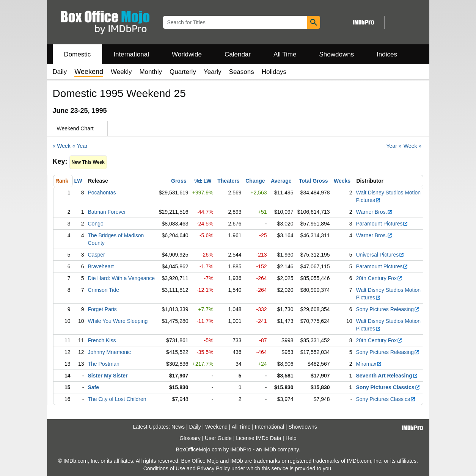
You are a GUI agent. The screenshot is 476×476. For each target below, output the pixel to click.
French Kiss (102, 340)
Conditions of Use (164, 468)
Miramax (369, 364)
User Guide (218, 438)
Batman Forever (107, 212)
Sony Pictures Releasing (388, 309)
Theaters (228, 181)
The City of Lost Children (117, 399)
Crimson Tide (104, 290)
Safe (94, 387)
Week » (412, 146)
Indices (387, 54)
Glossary (190, 438)
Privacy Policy (213, 468)
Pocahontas (102, 193)
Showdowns (336, 54)
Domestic (78, 54)
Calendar (238, 54)
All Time (285, 54)
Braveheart (101, 266)
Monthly (151, 72)
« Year (80, 146)
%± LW (203, 181)
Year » (394, 146)
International (131, 54)
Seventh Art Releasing (387, 376)
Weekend (216, 427)
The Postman (104, 364)
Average (281, 181)
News (178, 427)
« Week (62, 146)
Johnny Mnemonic (110, 352)
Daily (60, 72)
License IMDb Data (258, 438)
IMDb (269, 449)
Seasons (242, 72)
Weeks (342, 181)
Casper (97, 255)
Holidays (274, 72)
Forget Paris (102, 309)
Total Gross (313, 181)
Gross (179, 181)
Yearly (213, 72)
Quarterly (183, 72)
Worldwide (187, 54)
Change (255, 181)
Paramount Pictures (382, 224)
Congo (96, 224)
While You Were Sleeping (118, 321)
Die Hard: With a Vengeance (122, 278)
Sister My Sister (108, 376)
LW (78, 181)
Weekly (121, 72)
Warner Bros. (375, 212)
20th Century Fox (379, 278)
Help (291, 438)
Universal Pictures (380, 255)
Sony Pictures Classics (388, 387)
